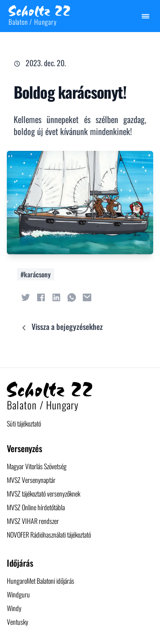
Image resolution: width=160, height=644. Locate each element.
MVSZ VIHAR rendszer (33, 521)
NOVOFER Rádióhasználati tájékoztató (49, 535)
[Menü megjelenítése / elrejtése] (145, 16)
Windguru (18, 594)
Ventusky (17, 622)
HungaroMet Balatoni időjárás (41, 581)
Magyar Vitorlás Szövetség (37, 466)
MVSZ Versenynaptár (31, 480)
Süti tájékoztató (24, 423)
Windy (14, 608)
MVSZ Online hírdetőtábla (36, 507)
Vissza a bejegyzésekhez (61, 326)
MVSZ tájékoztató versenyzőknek (44, 494)
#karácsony (36, 274)
